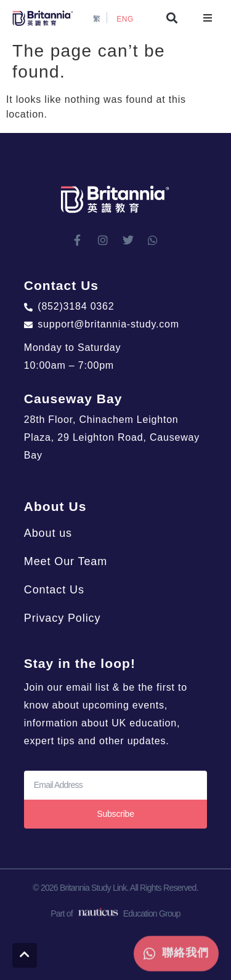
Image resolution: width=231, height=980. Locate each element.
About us (48, 533)
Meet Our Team (66, 561)
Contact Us (54, 590)
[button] (172, 18)
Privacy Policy (63, 618)
